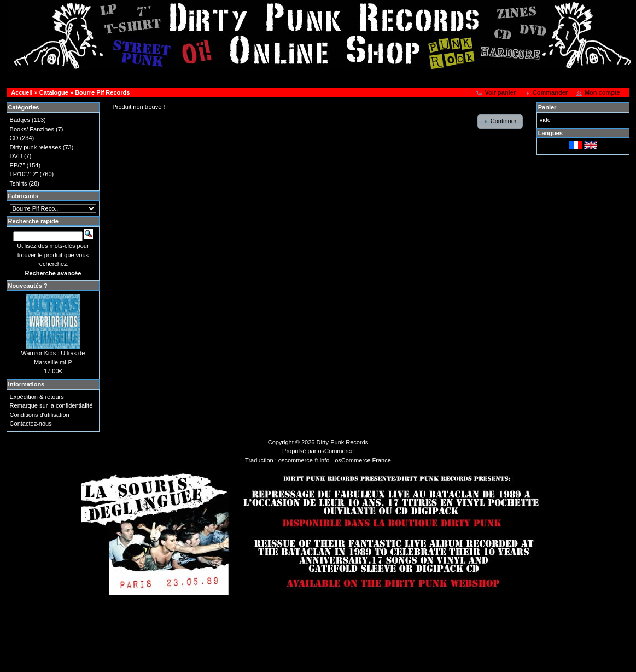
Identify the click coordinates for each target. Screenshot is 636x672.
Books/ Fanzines (32, 129)
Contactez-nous (31, 424)
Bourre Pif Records (102, 92)
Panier (547, 107)
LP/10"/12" (24, 174)
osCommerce (336, 451)
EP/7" (17, 165)
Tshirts (19, 183)
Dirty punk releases (36, 147)
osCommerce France (363, 460)
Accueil (22, 92)
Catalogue (54, 92)
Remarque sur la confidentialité (51, 405)
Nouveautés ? (28, 286)
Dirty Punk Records (343, 442)
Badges (20, 120)
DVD (16, 156)
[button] (497, 93)
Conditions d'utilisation (40, 415)
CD (14, 138)
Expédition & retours (37, 397)
